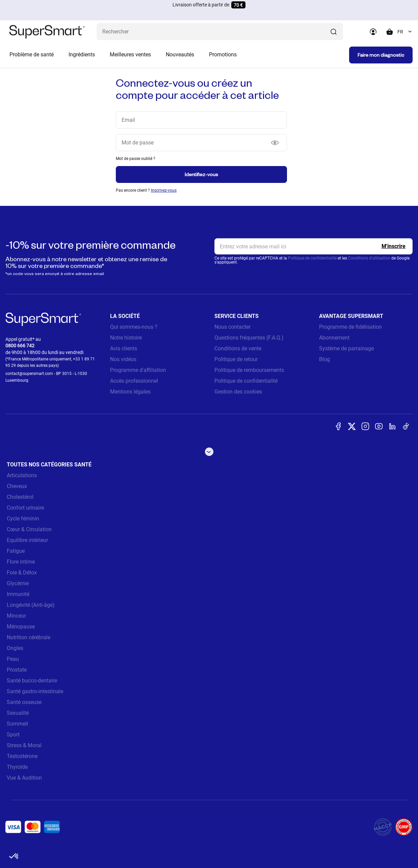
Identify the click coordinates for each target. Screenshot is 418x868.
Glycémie (18, 583)
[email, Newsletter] (313, 246)
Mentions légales (130, 392)
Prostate (17, 670)
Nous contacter (232, 327)
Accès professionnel (134, 381)
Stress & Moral (24, 745)
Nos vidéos (123, 359)
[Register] (394, 246)
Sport (13, 735)
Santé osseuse (24, 702)
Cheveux (17, 486)
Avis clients (124, 348)
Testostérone (22, 756)
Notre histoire (126, 338)
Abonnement (334, 338)
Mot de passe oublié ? (136, 159)
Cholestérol (20, 497)
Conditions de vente (238, 348)
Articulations (22, 475)
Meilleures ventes (130, 55)
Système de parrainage (346, 348)
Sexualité (18, 713)
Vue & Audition (24, 778)
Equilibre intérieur (27, 540)
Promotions (223, 55)
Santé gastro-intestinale (35, 691)
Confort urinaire (25, 508)
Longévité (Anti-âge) (31, 605)
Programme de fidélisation (350, 327)
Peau (13, 659)
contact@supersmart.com (29, 374)
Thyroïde (17, 767)
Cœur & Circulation (29, 529)
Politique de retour (236, 359)
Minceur (16, 616)
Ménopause (21, 627)
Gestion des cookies (238, 392)
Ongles (15, 648)
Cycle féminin (23, 519)
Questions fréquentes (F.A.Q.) (249, 338)
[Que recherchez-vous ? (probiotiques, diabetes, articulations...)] (220, 32)
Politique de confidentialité (312, 258)
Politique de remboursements (249, 370)
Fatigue (16, 551)
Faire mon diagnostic (381, 55)
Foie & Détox (22, 573)
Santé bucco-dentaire (32, 681)
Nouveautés (180, 55)
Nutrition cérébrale (29, 637)
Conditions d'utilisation (369, 258)
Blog (324, 359)
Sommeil (17, 724)
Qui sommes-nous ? (134, 327)
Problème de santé (32, 55)
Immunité (18, 594)
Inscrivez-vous (164, 190)
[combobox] (405, 32)
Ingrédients (82, 55)
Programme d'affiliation (138, 370)
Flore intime (21, 562)
